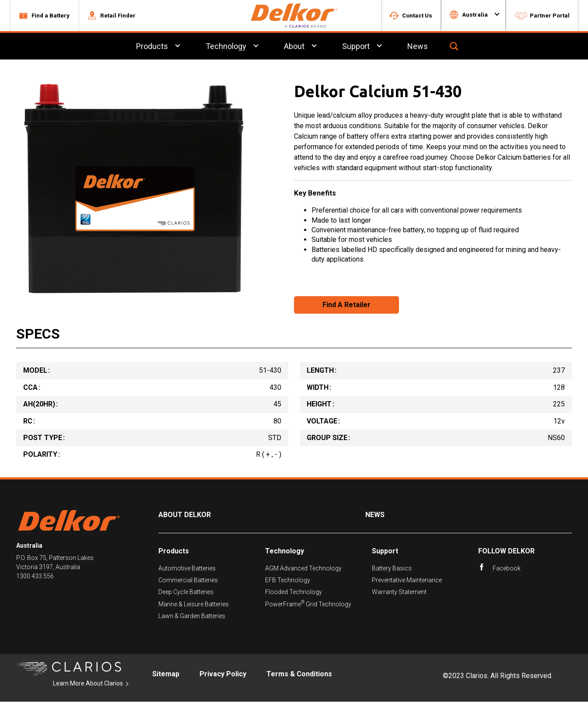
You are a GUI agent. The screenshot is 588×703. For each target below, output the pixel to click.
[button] (44, 16)
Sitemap (166, 675)
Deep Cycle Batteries (186, 593)
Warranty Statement (399, 593)
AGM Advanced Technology (303, 569)
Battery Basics (392, 569)
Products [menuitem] (152, 47)
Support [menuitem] (356, 47)
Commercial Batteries (188, 581)
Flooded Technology (294, 593)
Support (385, 552)
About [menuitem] (294, 47)
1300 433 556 (35, 577)
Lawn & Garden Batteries (192, 617)
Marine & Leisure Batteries (194, 605)
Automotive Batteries (187, 569)
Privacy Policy (223, 675)
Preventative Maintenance (407, 581)
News (375, 516)
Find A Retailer (346, 306)
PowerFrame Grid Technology (308, 605)
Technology (285, 552)
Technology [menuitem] (226, 47)
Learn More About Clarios (88, 684)
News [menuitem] (418, 47)
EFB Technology (288, 581)
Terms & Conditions (299, 675)
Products (174, 552)
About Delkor (185, 516)
